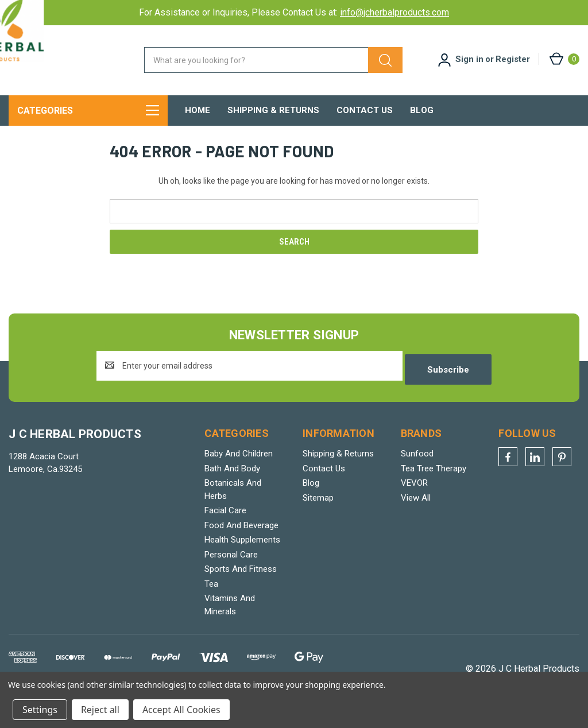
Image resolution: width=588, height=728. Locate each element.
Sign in (469, 59)
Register (513, 59)
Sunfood (417, 466)
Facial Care (225, 522)
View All (416, 510)
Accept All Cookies (181, 710)
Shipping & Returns (273, 110)
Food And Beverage (241, 537)
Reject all (100, 710)
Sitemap (318, 510)
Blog (422, 110)
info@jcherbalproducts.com (394, 12)
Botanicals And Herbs (233, 502)
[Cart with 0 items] (564, 59)
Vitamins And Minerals (230, 617)
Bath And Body (232, 481)
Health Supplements (242, 552)
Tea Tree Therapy (434, 481)
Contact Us (365, 110)
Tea (211, 596)
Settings (40, 710)
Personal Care (231, 567)
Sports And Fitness (241, 581)
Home (198, 110)
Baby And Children (239, 466)
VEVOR (414, 495)
